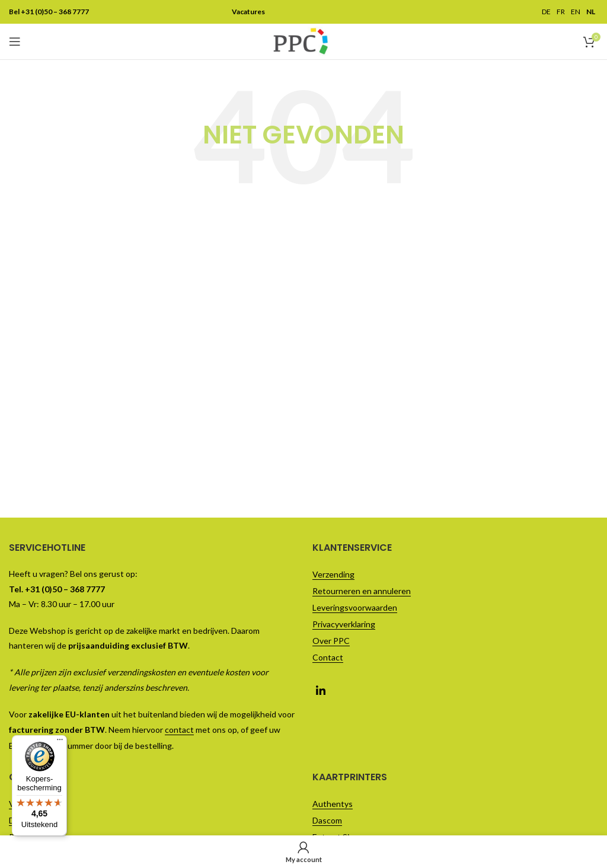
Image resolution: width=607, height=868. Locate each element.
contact (179, 730)
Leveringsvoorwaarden (355, 607)
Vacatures (28, 804)
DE (546, 12)
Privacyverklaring (344, 624)
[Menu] (60, 7)
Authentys (333, 804)
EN (576, 12)
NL (591, 12)
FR (561, 12)
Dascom (327, 820)
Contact (328, 657)
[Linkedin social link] (321, 690)
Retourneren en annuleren (362, 591)
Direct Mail (29, 820)
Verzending (333, 574)
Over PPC (331, 641)
